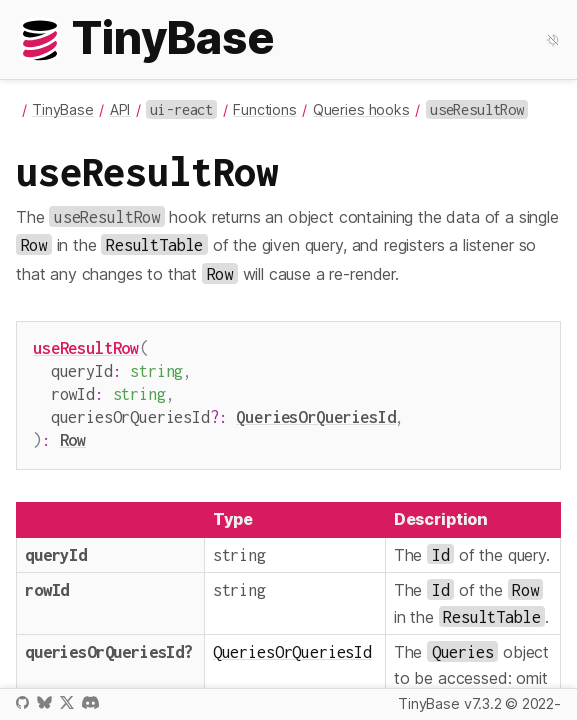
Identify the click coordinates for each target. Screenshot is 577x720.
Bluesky (44, 702)
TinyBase (63, 109)
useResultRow (86, 347)
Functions (265, 109)
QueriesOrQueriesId (315, 410)
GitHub (22, 702)
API (120, 109)
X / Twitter (67, 702)
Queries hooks (361, 109)
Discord (90, 702)
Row (73, 431)
